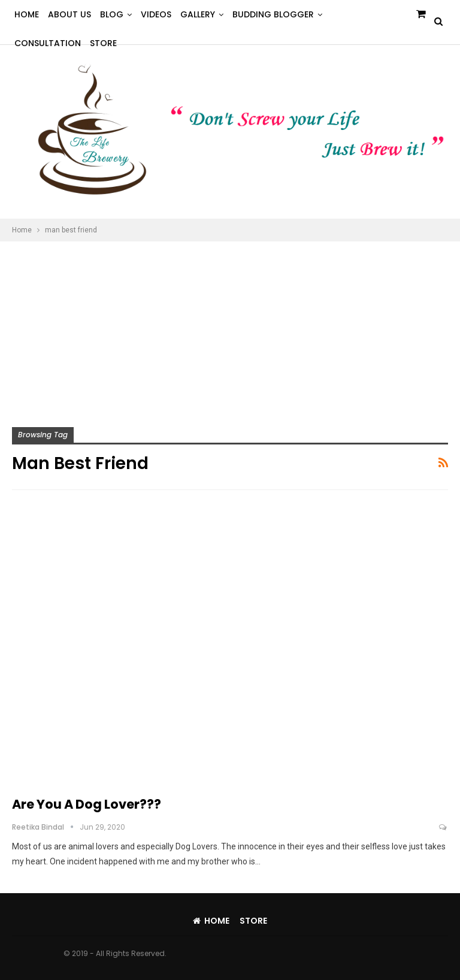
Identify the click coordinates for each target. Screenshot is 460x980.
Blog (112, 14)
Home (27, 14)
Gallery (198, 14)
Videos (156, 14)
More (343, 14)
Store (253, 921)
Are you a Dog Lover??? (87, 804)
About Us (69, 14)
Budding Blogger (273, 14)
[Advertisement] (230, 331)
